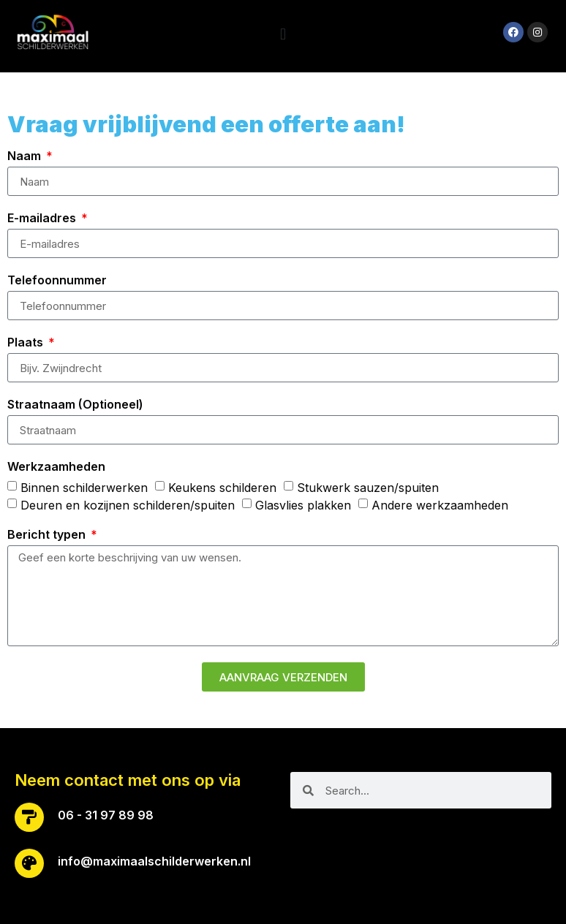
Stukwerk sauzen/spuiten (368, 488)
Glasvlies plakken (303, 505)
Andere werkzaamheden (440, 505)
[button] (283, 34)
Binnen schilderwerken (84, 488)
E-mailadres (43, 219)
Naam (26, 156)
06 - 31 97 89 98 (106, 815)
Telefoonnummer (57, 281)
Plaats (27, 343)
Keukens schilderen (222, 488)
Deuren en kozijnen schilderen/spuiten (128, 505)
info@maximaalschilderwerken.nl (154, 861)
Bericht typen (48, 535)
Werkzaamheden (56, 467)
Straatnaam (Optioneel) (75, 405)
